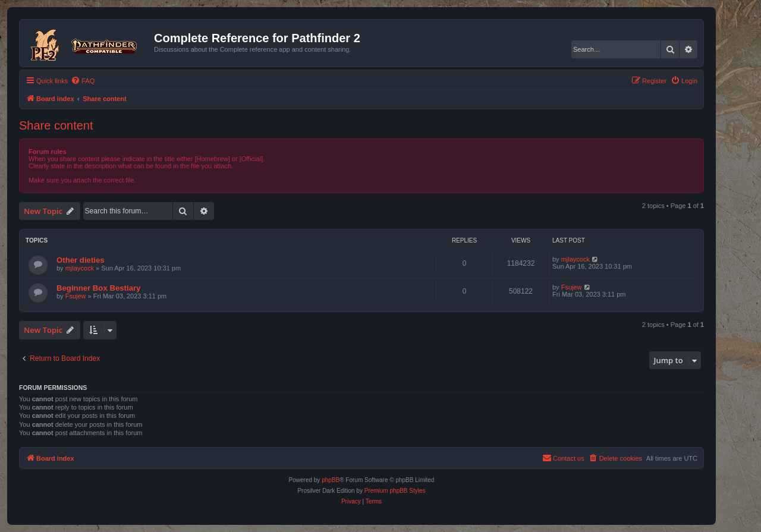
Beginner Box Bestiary (98, 288)
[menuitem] (83, 81)
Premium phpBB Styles (395, 491)
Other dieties (81, 260)
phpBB (331, 480)
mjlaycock (80, 268)
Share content (56, 125)
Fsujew (76, 296)
